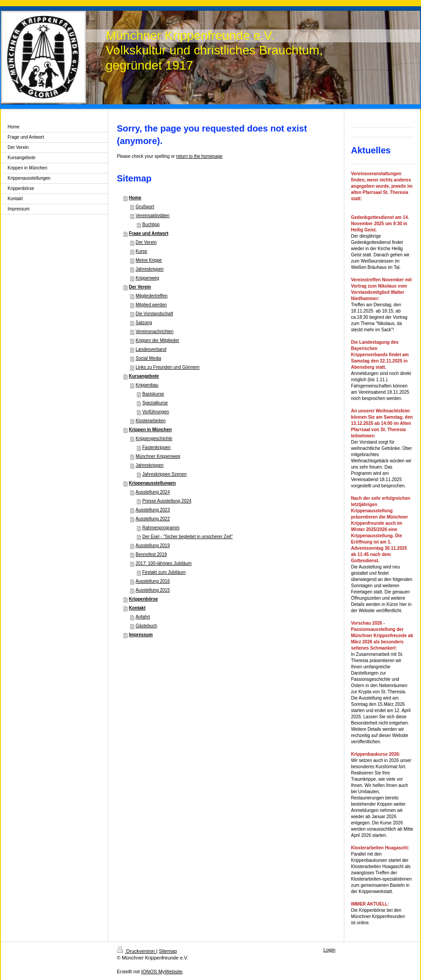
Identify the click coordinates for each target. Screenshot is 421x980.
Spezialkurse (155, 403)
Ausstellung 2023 (153, 510)
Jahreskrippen (150, 269)
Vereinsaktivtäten (153, 216)
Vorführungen (156, 412)
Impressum (141, 635)
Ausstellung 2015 (153, 590)
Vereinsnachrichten (155, 331)
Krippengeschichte (154, 439)
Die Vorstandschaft (154, 314)
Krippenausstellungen (152, 483)
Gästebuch (146, 626)
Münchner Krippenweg (158, 456)
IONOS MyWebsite (162, 972)
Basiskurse (153, 394)
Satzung (144, 323)
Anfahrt (143, 617)
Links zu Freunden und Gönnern (167, 367)
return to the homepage (199, 156)
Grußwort (145, 207)
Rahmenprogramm (161, 528)
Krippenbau (147, 385)
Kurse (141, 251)
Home (135, 198)
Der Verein (146, 242)
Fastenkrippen (156, 447)
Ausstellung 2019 (153, 546)
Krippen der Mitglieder (157, 340)
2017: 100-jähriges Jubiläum (164, 563)
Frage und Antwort (149, 233)
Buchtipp (151, 224)
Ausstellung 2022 (153, 519)
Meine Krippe (149, 260)
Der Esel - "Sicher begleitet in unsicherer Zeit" (188, 537)
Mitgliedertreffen (152, 296)
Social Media (148, 358)
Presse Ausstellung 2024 (167, 501)
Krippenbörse (143, 599)
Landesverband (151, 349)
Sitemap (168, 951)
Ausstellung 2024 (153, 492)
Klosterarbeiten (151, 421)
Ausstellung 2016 (153, 581)
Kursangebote (144, 376)
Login (329, 950)
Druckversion (136, 951)
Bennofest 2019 (151, 554)
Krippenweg (147, 278)
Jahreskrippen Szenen (165, 474)
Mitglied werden (151, 305)
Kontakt (137, 608)
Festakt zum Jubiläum (164, 572)
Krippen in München (150, 430)
